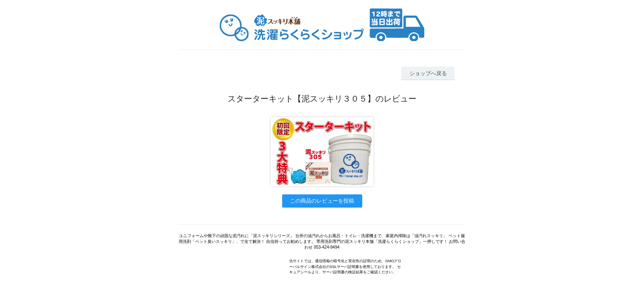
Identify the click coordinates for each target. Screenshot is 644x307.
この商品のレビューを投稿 (322, 201)
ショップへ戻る (428, 73)
